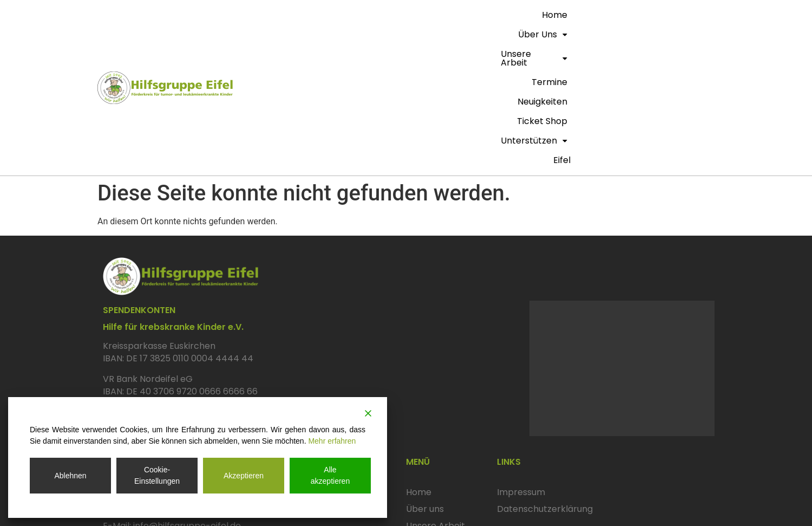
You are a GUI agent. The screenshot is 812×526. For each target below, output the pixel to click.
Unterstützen (675, 15)
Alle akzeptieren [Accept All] (330, 475)
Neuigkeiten (547, 15)
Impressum (521, 367)
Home (316, 15)
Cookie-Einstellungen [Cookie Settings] (157, 475)
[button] (363, 15)
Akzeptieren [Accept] (244, 476)
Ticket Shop (607, 15)
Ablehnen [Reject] (70, 476)
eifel (703, 34)
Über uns (363, 15)
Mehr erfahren (332, 441)
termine (494, 15)
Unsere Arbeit (432, 15)
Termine (424, 417)
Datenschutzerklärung (545, 384)
